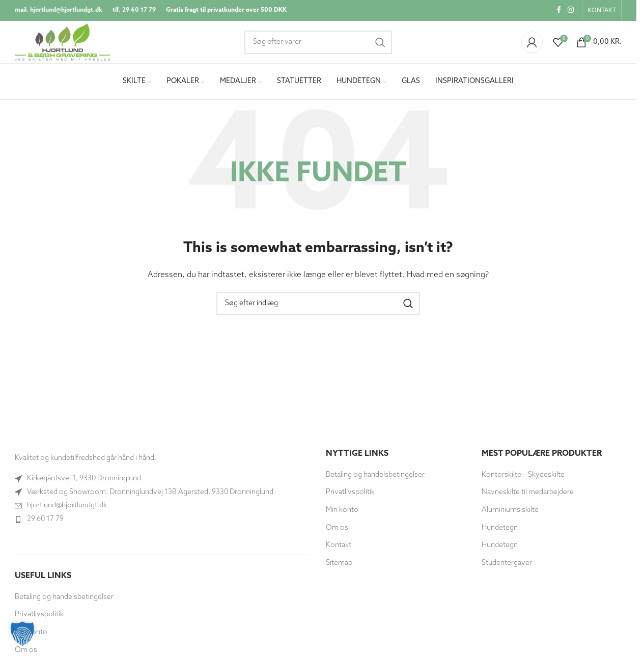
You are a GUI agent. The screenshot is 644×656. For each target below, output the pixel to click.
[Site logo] (67, 44)
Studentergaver (507, 567)
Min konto (342, 514)
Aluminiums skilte (510, 514)
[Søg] (318, 44)
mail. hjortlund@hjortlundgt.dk (59, 11)
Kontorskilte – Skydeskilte (523, 479)
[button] (22, 634)
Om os (337, 531)
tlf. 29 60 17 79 (134, 11)
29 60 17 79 (45, 523)
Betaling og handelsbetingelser (64, 601)
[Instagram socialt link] (571, 11)
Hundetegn (500, 531)
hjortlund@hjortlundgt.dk (67, 510)
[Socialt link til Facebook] (558, 11)
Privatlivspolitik (350, 496)
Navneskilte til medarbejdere (528, 496)
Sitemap (339, 567)
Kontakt (339, 549)
